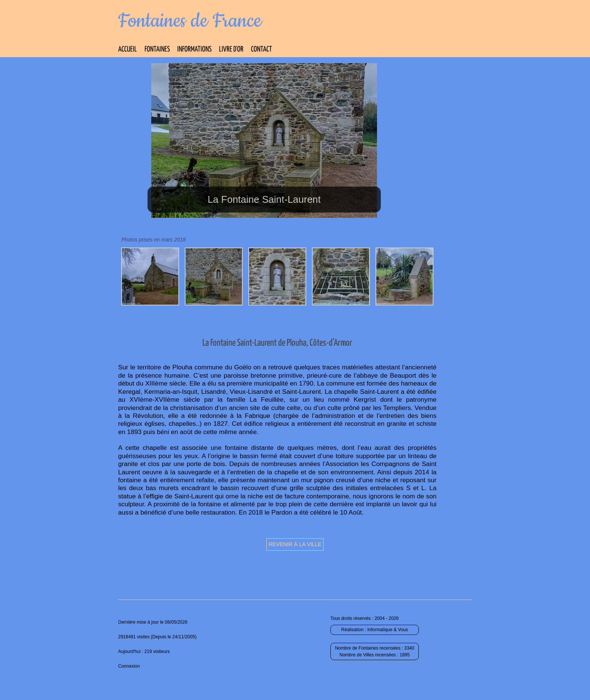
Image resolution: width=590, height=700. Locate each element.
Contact (262, 49)
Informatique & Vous (388, 630)
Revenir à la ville (295, 544)
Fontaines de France (190, 21)
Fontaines (157, 49)
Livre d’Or (231, 49)
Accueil (128, 49)
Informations (194, 49)
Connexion (129, 666)
